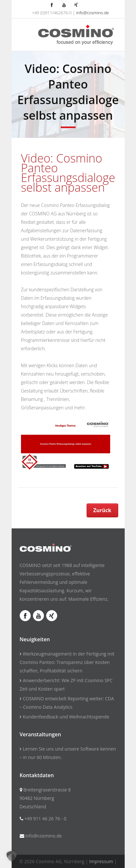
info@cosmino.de (93, 13)
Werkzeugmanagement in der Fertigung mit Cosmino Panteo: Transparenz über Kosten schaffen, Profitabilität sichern (67, 662)
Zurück (102, 510)
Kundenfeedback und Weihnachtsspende (66, 717)
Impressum (101, 861)
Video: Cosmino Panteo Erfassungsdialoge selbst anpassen (68, 173)
